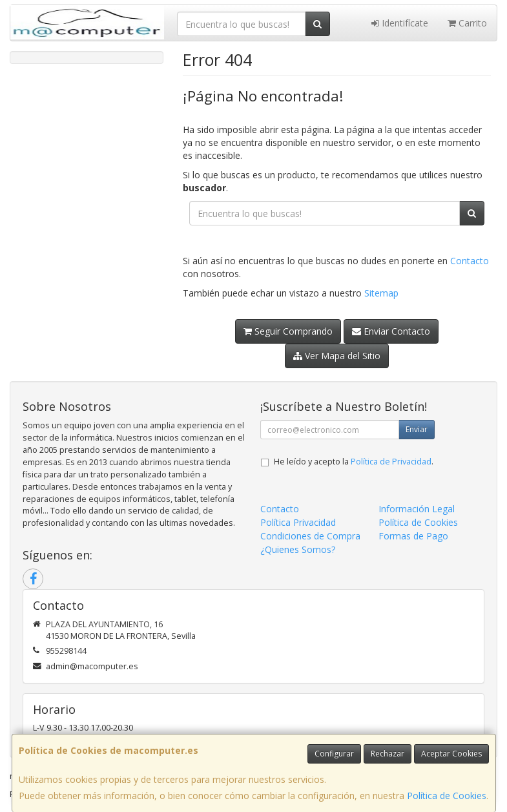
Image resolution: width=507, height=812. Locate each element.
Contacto (470, 261)
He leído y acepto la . (354, 462)
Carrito (467, 23)
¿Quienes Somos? (298, 549)
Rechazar (388, 754)
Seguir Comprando (288, 331)
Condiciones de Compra (310, 536)
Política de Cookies (447, 796)
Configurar (334, 754)
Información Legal (417, 509)
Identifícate (400, 23)
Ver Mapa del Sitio (337, 356)
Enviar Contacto (391, 331)
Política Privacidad (298, 522)
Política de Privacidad (391, 462)
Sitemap (381, 293)
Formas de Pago (413, 536)
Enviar (417, 429)
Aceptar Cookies (451, 754)
